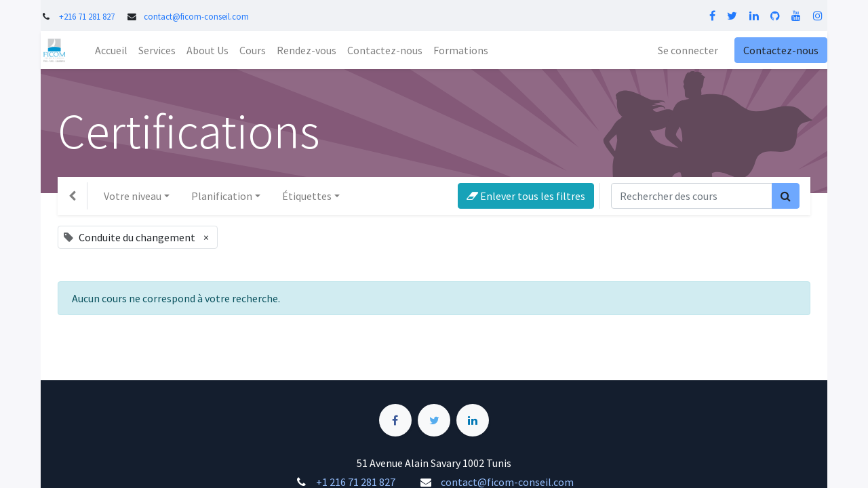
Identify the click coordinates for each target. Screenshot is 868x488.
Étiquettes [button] (307, 196)
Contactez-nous (781, 50)
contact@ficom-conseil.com (196, 16)
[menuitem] (111, 50)
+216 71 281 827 (87, 16)
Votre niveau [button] (133, 196)
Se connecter (688, 50)
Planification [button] (222, 196)
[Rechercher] (786, 196)
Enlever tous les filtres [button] (526, 196)
